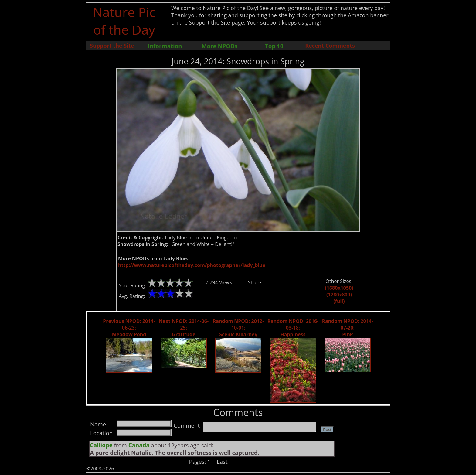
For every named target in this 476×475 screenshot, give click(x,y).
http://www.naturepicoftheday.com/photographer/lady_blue (192, 265)
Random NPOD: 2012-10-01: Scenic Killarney (238, 328)
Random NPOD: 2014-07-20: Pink (348, 328)
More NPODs (219, 46)
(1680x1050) (339, 288)
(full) (339, 301)
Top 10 (274, 46)
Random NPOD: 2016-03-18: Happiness (293, 328)
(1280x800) (339, 295)
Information (165, 46)
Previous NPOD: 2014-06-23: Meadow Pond (129, 328)
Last (222, 461)
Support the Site (112, 46)
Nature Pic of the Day (124, 21)
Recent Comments (330, 46)
